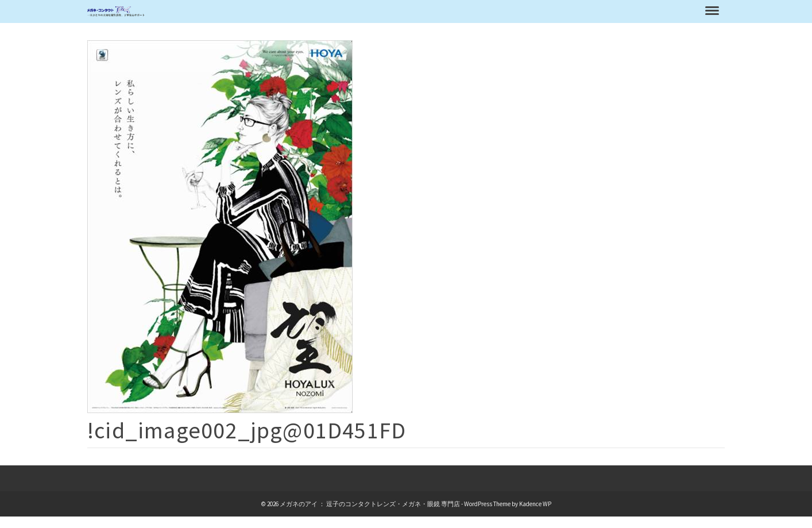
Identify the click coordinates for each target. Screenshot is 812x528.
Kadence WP (535, 504)
